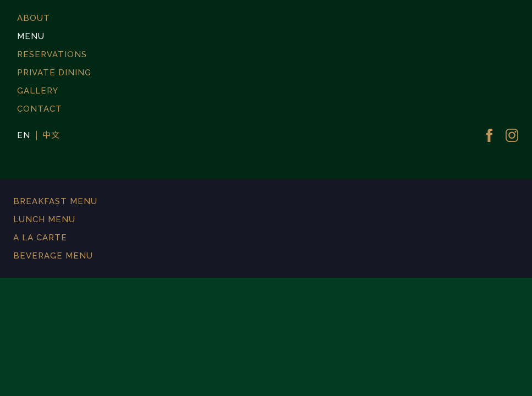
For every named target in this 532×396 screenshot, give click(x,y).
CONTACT (40, 109)
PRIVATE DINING (54, 73)
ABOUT (34, 18)
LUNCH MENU (44, 220)
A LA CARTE (40, 238)
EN (24, 136)
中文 (51, 136)
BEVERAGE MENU (53, 256)
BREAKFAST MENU (55, 202)
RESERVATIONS (52, 54)
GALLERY (38, 91)
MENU (31, 36)
